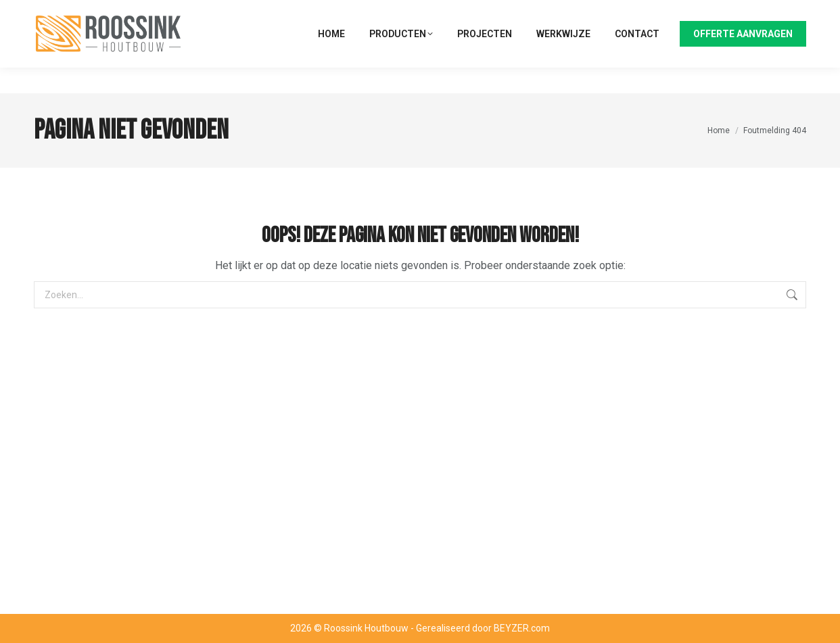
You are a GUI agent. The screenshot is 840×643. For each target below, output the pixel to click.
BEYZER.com (522, 628)
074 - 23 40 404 (642, 13)
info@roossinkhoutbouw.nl (749, 13)
